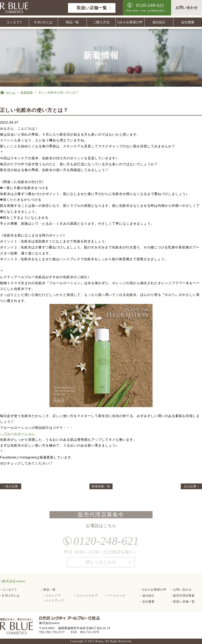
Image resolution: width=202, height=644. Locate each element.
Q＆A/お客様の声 (130, 22)
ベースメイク (116, 596)
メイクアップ (55, 601)
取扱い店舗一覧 (92, 8)
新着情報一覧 (101, 486)
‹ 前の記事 (11, 486)
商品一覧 (72, 22)
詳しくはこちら (101, 564)
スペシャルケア (87, 596)
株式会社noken (14, 581)
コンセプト (14, 22)
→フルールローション (18, 434)
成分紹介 (159, 22)
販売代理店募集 (184, 596)
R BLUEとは (43, 22)
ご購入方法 (101, 22)
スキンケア (53, 596)
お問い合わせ (187, 8)
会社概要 (188, 22)
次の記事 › (191, 486)
